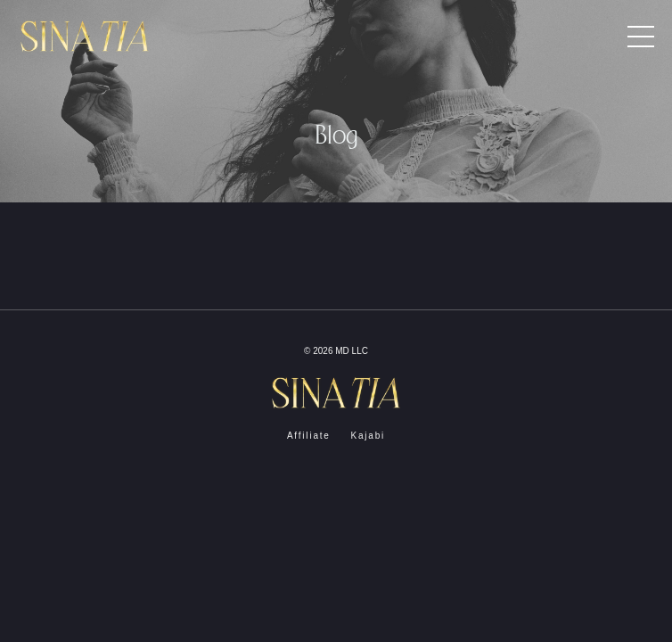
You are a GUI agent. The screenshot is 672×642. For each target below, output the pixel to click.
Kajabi (368, 436)
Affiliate (309, 436)
